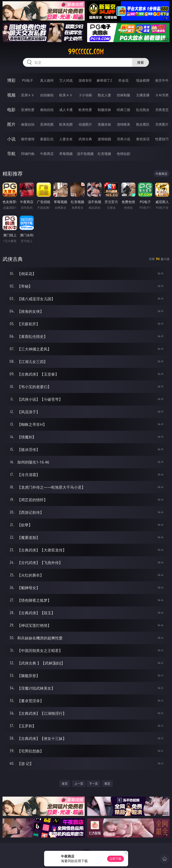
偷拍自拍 (47, 110)
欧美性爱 (85, 110)
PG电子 (28, 80)
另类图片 (162, 124)
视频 (11, 95)
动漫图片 (85, 124)
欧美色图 (66, 124)
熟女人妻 (104, 95)
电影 (11, 110)
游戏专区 (85, 80)
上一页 (79, 784)
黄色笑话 (143, 139)
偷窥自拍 (28, 124)
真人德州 (47, 80)
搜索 (140, 62)
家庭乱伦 (47, 139)
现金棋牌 (143, 80)
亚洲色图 (47, 124)
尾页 (107, 784)
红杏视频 (104, 154)
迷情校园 (104, 139)
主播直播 (143, 95)
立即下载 (116, 859)
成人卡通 (66, 110)
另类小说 (123, 139)
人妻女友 (66, 139)
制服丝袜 (104, 110)
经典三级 (123, 110)
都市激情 (28, 139)
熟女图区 (143, 124)
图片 (11, 124)
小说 (11, 139)
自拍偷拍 (47, 95)
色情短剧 (123, 154)
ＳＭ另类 (162, 95)
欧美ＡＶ (66, 95)
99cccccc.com (86, 52)
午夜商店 (47, 154)
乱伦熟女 (143, 110)
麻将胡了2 (104, 80)
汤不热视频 (85, 154)
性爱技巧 (162, 139)
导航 (11, 154)
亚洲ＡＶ (28, 95)
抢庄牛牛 (162, 80)
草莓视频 (66, 154)
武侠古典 (85, 139)
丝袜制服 (123, 95)
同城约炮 (28, 154)
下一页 (93, 784)
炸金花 (123, 80)
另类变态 (162, 110)
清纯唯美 (123, 124)
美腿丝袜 (104, 124)
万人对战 (66, 80)
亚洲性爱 (28, 110)
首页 (65, 784)
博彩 (11, 80)
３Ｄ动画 (85, 95)
